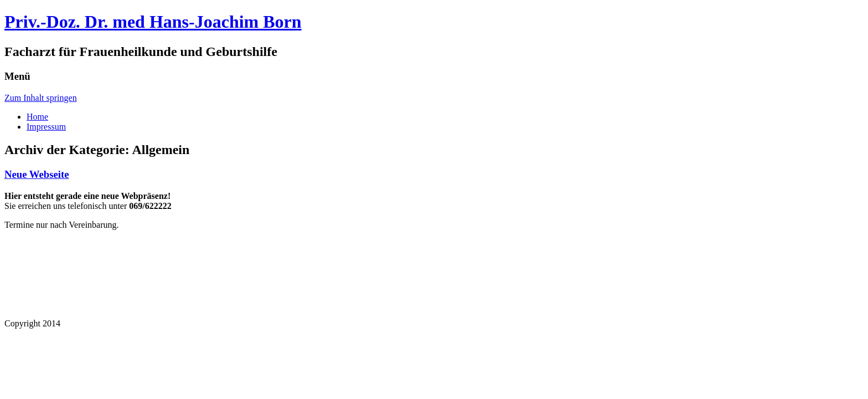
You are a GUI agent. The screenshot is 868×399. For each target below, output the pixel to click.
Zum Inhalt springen (41, 98)
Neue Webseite (37, 174)
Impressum (46, 127)
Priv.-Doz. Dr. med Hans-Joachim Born (153, 22)
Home (37, 117)
